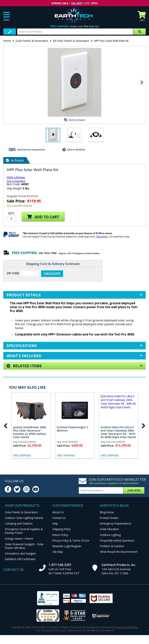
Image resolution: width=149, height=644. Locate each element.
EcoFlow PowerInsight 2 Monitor (72, 429)
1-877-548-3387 (60, 565)
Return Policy (60, 535)
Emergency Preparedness (116, 523)
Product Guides (109, 518)
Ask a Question (16, 181)
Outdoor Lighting (110, 535)
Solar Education (109, 529)
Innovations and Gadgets (20, 553)
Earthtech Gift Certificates (20, 559)
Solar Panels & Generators (32, 41)
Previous (5, 426)
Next (142, 82)
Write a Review (16, 177)
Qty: (11, 213)
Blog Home (107, 512)
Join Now (134, 490)
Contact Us (59, 518)
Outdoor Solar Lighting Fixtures (24, 518)
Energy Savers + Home (19, 539)
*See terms (102, 237)
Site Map (58, 552)
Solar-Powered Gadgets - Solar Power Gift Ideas (24, 546)
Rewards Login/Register (67, 546)
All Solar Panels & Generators (71, 41)
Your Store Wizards (127, 627)
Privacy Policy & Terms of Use (71, 540)
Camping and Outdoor (19, 523)
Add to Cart (43, 217)
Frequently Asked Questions (117, 540)
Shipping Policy (62, 529)
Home (7, 41)
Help (55, 523)
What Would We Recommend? (119, 552)
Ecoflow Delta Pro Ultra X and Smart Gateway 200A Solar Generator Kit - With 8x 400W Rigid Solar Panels (118, 432)
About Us (58, 512)
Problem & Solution (112, 546)
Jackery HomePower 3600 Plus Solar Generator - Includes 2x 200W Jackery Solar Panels (29, 432)
